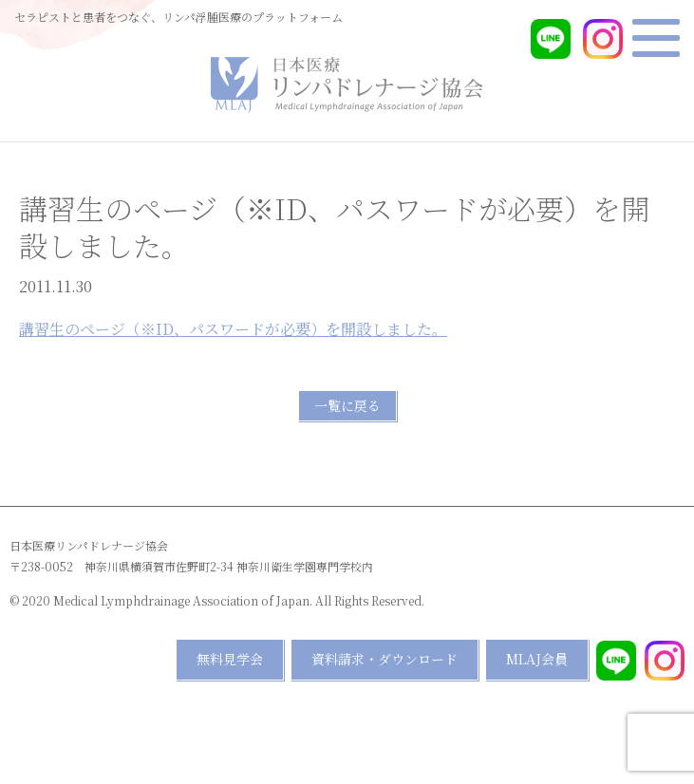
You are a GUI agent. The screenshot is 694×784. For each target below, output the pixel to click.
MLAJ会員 (537, 659)
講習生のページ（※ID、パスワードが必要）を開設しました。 (233, 329)
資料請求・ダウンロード (385, 659)
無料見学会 (230, 659)
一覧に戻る (347, 405)
